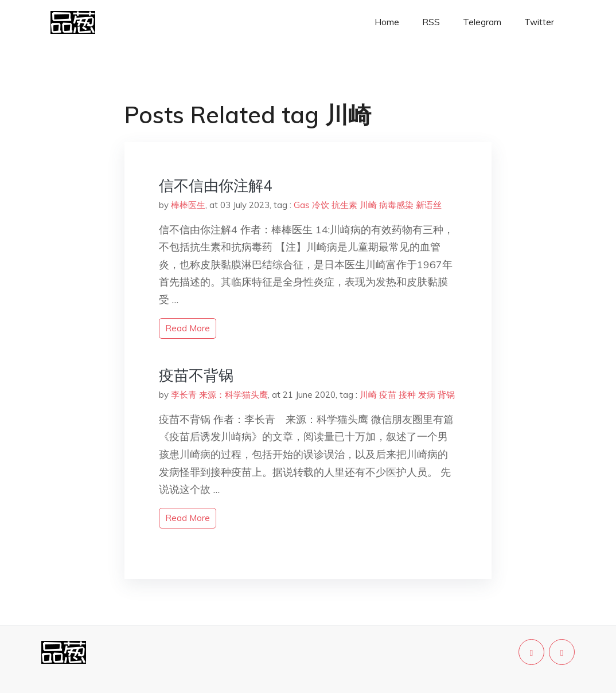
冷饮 (321, 205)
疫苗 (388, 395)
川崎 (368, 205)
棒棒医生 (188, 205)
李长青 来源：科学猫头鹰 (219, 395)
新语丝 (429, 205)
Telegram (482, 22)
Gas (302, 205)
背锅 (446, 395)
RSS (431, 22)
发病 (427, 395)
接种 (407, 395)
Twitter (539, 22)
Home (387, 22)
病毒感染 (396, 205)
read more (188, 328)
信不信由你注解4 (216, 185)
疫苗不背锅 (196, 375)
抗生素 (344, 205)
